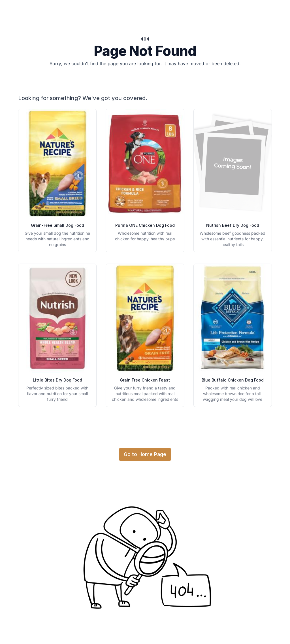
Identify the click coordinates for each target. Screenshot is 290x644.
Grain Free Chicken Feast (145, 380)
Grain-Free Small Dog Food (57, 225)
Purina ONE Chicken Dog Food (145, 225)
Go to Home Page (145, 454)
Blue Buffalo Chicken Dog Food (233, 380)
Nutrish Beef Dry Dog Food (233, 225)
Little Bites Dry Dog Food (57, 380)
